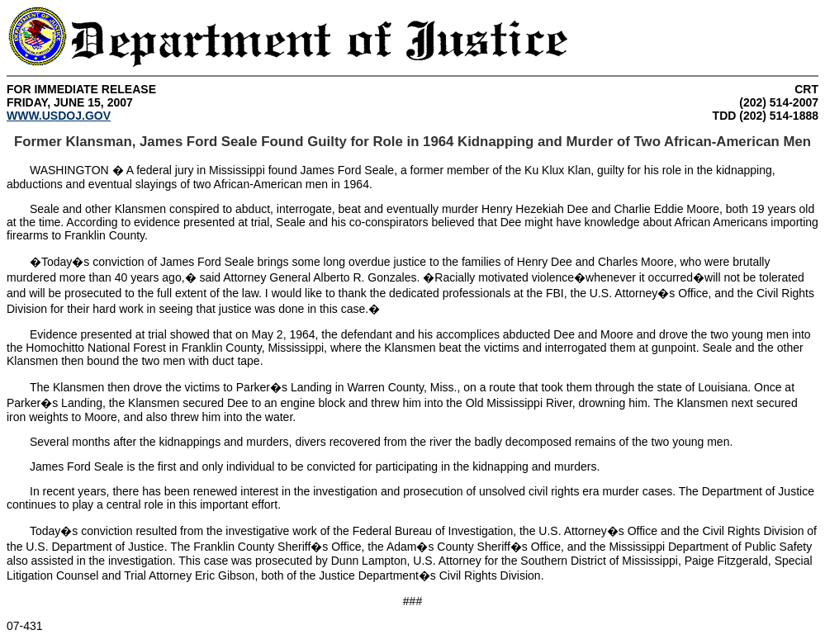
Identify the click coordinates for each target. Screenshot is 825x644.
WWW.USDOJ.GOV (59, 116)
